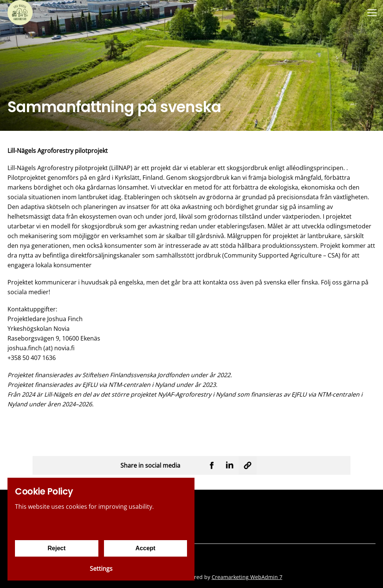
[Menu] (372, 13)
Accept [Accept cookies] (145, 548)
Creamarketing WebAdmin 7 (247, 577)
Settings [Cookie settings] (101, 569)
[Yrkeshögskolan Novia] (20, 13)
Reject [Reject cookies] (56, 548)
